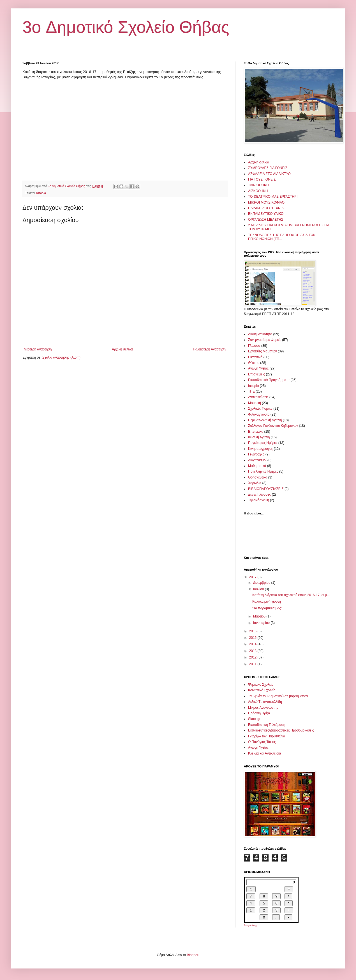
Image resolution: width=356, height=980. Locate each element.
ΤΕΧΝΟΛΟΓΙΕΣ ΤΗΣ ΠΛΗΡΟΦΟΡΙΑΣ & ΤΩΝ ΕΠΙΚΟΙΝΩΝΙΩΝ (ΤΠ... (282, 237)
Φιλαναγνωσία (259, 414)
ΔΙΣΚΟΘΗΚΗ (258, 191)
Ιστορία (41, 193)
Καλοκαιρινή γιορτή (267, 601)
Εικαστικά (255, 357)
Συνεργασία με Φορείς (265, 340)
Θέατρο (254, 363)
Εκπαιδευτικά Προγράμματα (269, 380)
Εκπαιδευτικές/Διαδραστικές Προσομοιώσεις (281, 730)
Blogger (192, 955)
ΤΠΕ (251, 391)
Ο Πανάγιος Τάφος (262, 742)
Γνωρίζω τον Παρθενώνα (267, 736)
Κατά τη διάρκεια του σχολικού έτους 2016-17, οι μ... (291, 595)
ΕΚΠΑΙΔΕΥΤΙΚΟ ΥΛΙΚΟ (266, 214)
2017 (253, 577)
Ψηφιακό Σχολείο (261, 685)
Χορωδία (255, 483)
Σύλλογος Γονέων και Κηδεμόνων (273, 426)
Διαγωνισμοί (257, 460)
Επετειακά (256, 432)
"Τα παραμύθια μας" (267, 608)
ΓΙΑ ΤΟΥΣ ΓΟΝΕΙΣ (262, 179)
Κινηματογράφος (260, 449)
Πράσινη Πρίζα (259, 713)
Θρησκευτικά (258, 477)
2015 (253, 638)
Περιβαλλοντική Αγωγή (265, 420)
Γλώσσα (254, 346)
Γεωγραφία (256, 454)
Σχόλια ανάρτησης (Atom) (61, 357)
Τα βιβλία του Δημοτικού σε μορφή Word (278, 696)
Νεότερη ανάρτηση (38, 349)
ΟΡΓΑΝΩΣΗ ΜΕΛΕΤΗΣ (266, 220)
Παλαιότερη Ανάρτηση (209, 349)
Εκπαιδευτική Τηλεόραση (267, 725)
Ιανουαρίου (262, 623)
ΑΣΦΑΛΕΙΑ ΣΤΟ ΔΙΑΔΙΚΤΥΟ (269, 174)
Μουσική (255, 403)
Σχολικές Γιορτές (260, 409)
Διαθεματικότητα (260, 334)
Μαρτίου (260, 616)
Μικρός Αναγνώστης (263, 708)
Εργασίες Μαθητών (263, 351)
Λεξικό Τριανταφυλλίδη (265, 702)
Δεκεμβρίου (262, 583)
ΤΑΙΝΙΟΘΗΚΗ (258, 185)
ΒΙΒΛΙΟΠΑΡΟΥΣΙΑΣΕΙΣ (266, 489)
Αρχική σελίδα (122, 349)
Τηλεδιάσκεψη (259, 500)
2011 (253, 664)
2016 (253, 631)
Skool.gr (254, 719)
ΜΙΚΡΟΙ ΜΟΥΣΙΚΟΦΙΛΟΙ (267, 202)
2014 (253, 644)
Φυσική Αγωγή (259, 437)
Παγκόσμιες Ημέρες (263, 443)
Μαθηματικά (257, 466)
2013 (253, 651)
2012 (253, 657)
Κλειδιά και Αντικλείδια (264, 753)
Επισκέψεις (256, 374)
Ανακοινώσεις (258, 397)
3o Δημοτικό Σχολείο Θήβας (126, 27)
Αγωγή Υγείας (258, 368)
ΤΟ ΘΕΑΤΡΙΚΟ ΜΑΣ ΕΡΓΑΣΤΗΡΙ (273, 197)
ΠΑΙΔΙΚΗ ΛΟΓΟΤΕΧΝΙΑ (266, 208)
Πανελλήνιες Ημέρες (263, 471)
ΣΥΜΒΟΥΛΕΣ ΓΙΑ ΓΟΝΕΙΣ (268, 168)
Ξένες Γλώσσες (259, 494)
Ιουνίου (259, 589)
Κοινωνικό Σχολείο (262, 690)
